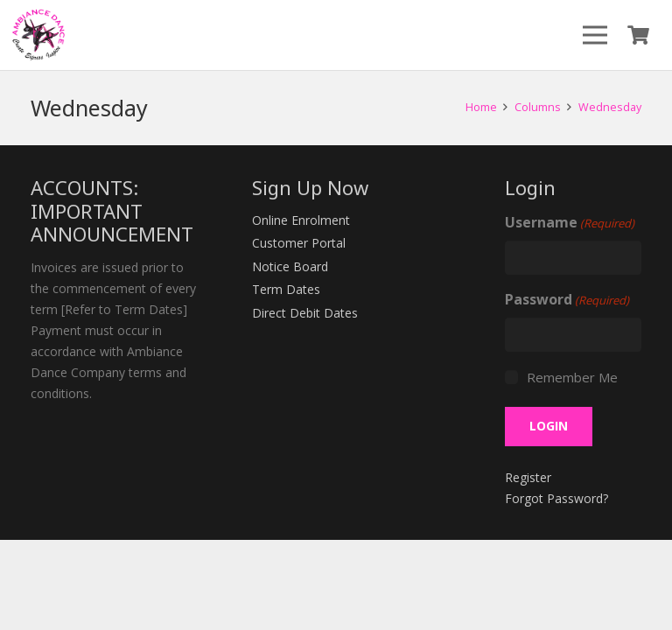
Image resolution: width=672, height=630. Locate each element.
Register (528, 477)
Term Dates (286, 289)
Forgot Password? (556, 498)
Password (567, 300)
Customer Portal (299, 243)
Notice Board (290, 266)
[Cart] (639, 35)
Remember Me (572, 377)
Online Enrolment (301, 220)
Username (570, 223)
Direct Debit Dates (305, 313)
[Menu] (595, 35)
